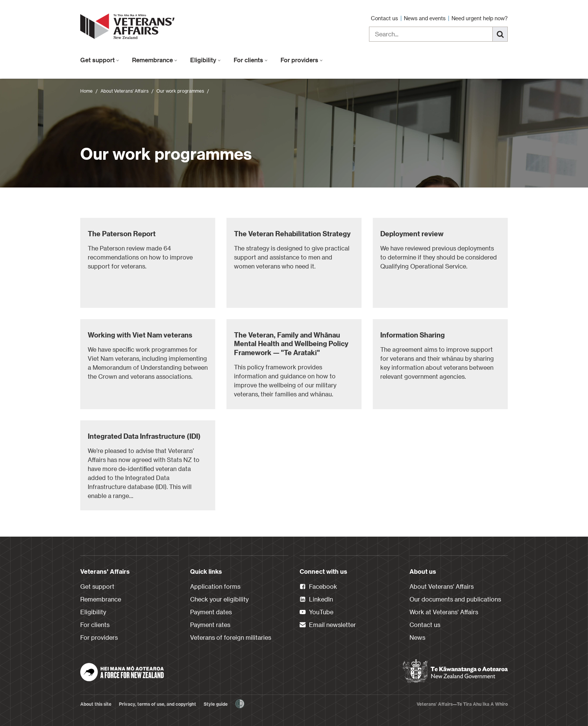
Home (86, 91)
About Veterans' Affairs (124, 91)
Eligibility (205, 60)
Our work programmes (180, 91)
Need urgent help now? (480, 18)
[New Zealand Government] (455, 671)
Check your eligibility (219, 599)
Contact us (385, 18)
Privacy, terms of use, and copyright (157, 704)
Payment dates (211, 612)
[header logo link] (129, 26)
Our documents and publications (455, 599)
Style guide (216, 704)
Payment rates (210, 625)
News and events (425, 18)
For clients (251, 60)
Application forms (215, 586)
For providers (302, 60)
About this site (96, 704)
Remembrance (155, 60)
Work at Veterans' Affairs (444, 612)
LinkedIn (316, 600)
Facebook (318, 587)
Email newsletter (328, 625)
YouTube (316, 612)
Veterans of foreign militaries (231, 637)
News (417, 637)
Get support (100, 60)
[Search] (500, 34)
